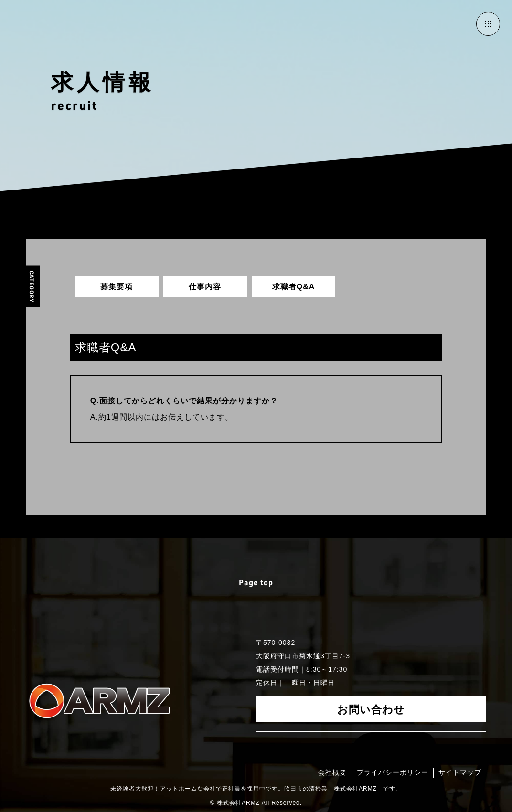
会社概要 (332, 772)
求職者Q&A (294, 287)
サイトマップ (460, 772)
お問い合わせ (371, 709)
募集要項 (117, 287)
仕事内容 (205, 287)
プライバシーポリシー (393, 772)
